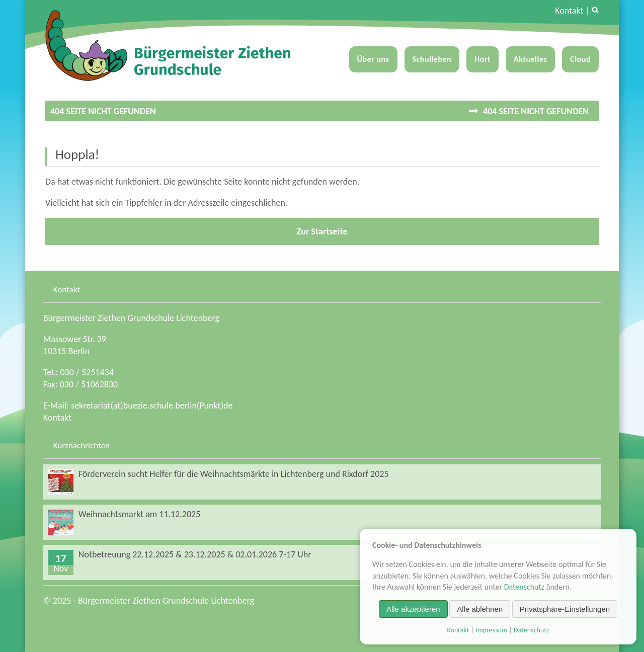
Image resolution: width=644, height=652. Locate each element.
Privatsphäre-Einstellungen (565, 609)
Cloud (580, 59)
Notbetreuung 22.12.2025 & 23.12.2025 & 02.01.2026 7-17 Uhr (195, 554)
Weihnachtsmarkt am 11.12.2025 (140, 514)
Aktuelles (530, 59)
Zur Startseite (322, 231)
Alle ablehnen (480, 609)
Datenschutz (524, 587)
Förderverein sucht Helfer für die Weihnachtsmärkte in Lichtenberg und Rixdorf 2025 (234, 474)
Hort (482, 59)
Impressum (491, 630)
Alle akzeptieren (413, 609)
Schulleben (432, 59)
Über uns (373, 59)
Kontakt (569, 11)
